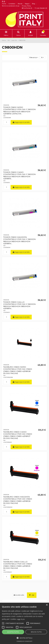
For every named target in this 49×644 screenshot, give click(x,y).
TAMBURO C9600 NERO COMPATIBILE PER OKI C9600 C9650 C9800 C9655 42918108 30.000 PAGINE (18, 370)
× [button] (47, 605)
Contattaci (12, 4)
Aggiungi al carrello (21, 122)
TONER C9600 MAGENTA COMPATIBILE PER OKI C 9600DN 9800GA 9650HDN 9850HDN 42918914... (19, 240)
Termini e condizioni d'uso (11, 6)
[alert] (24, 623)
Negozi (27, 4)
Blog (34, 4)
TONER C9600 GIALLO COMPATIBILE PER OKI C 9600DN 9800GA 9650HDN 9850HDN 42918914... (19, 305)
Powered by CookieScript (24, 641)
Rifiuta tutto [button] (36, 632)
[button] (24, 638)
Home (4, 4)
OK (32, 595)
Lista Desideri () (41, 8)
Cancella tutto (19, 595)
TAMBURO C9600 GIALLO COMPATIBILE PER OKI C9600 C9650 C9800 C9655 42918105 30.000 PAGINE (18, 565)
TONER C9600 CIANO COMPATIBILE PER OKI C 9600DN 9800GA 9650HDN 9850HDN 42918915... (19, 175)
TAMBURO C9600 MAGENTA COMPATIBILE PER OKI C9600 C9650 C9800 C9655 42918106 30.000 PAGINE (18, 500)
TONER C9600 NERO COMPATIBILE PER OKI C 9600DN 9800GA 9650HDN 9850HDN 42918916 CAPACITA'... (19, 110)
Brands (20, 4)
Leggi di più (21, 619)
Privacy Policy (26, 6)
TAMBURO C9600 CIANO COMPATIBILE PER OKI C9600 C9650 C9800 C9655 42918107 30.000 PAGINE (18, 435)
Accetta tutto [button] (13, 632)
